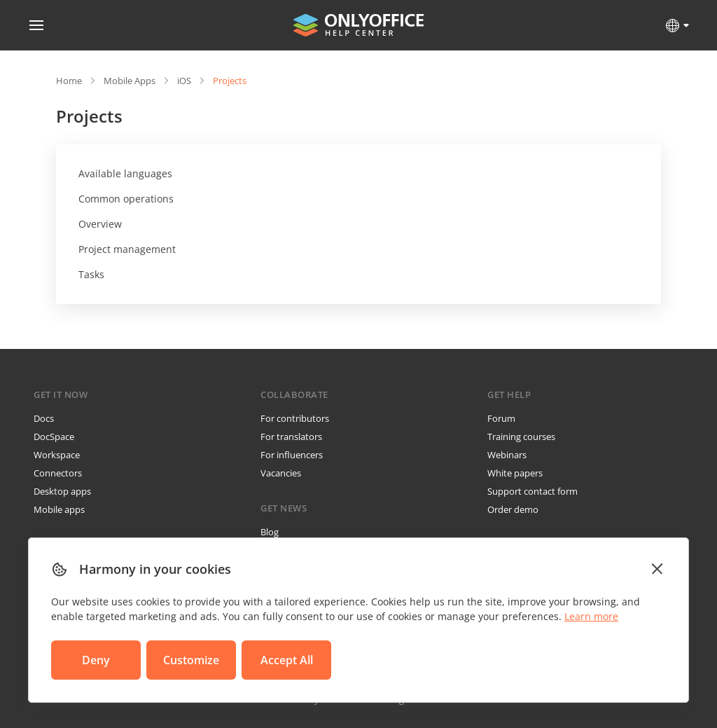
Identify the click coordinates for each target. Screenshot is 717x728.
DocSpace (54, 437)
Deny (96, 660)
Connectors (58, 473)
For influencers (292, 455)
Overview (100, 224)
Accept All (287, 660)
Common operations (126, 199)
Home (69, 81)
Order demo (513, 509)
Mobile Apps (130, 81)
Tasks (91, 274)
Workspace (57, 455)
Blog (270, 532)
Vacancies (281, 473)
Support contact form (532, 491)
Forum (501, 418)
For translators (291, 437)
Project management (127, 249)
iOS (184, 81)
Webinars (507, 455)
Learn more (591, 616)
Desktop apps (62, 491)
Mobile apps (59, 509)
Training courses (521, 437)
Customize (191, 660)
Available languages (125, 173)
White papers (515, 473)
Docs (44, 418)
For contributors (295, 418)
